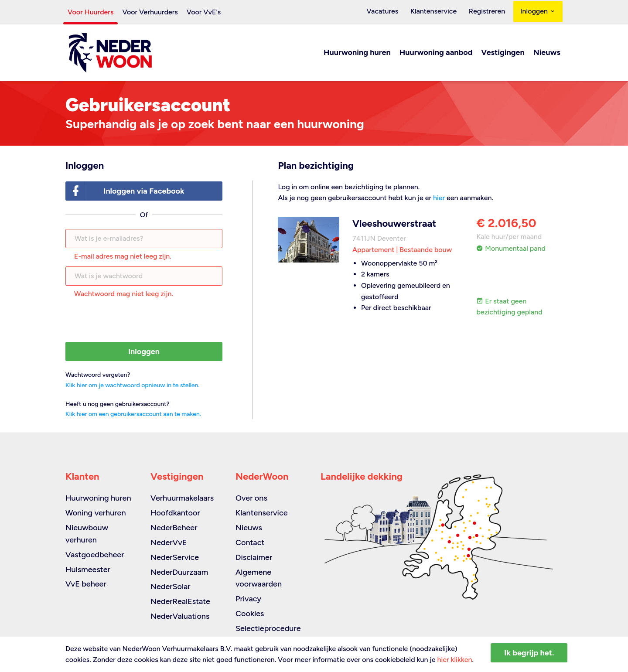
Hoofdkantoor (175, 513)
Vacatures (391, 12)
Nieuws (547, 53)
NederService (175, 557)
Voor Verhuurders (150, 12)
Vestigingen (503, 53)
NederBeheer (174, 528)
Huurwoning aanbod (436, 53)
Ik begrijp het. (529, 653)
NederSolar (171, 587)
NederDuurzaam (179, 572)
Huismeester (88, 570)
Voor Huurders (90, 12)
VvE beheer (86, 584)
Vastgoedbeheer (95, 555)
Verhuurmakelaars (182, 498)
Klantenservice (438, 12)
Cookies (250, 614)
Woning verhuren (96, 513)
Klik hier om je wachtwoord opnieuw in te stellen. (132, 386)
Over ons (251, 498)
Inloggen (538, 12)
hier (439, 199)
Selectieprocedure (268, 628)
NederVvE (169, 542)
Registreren (489, 12)
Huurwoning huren (357, 53)
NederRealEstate (180, 601)
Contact (250, 542)
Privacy (248, 599)
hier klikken (454, 660)
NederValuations (180, 616)
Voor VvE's (204, 12)
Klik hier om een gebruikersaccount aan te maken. (133, 414)
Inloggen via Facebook (125, 192)
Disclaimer (254, 557)
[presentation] (144, 321)
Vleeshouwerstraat (394, 224)
